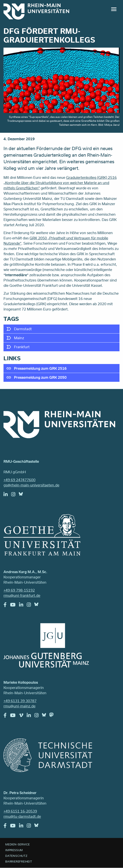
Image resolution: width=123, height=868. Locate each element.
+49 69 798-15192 (19, 590)
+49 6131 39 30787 (20, 701)
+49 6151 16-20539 (20, 811)
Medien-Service (18, 844)
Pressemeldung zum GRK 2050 (40, 377)
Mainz (19, 338)
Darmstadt (23, 329)
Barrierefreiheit (19, 861)
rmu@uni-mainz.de (19, 706)
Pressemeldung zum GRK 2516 (40, 368)
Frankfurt (22, 347)
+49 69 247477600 (19, 480)
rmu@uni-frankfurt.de (22, 595)
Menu (114, 9)
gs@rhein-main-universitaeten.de (31, 485)
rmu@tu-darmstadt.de (22, 816)
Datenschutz (16, 856)
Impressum (14, 850)
